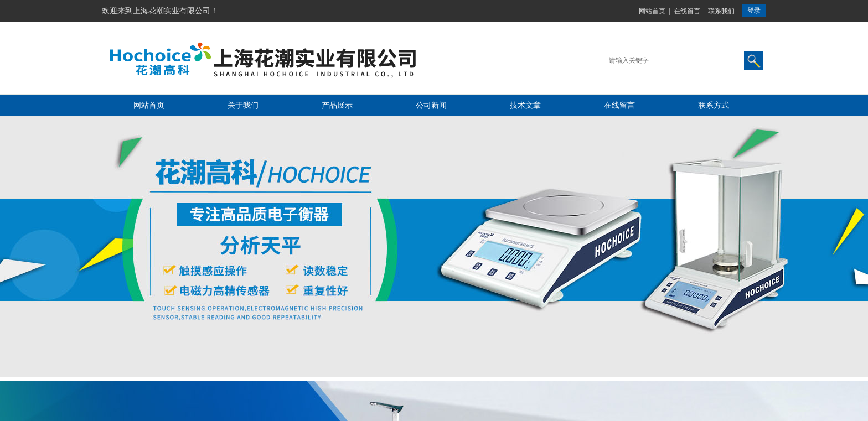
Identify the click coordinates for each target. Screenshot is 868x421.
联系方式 (714, 105)
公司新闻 (431, 105)
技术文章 (525, 105)
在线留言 (687, 11)
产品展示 (337, 105)
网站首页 (652, 11)
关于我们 (243, 105)
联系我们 (721, 11)
